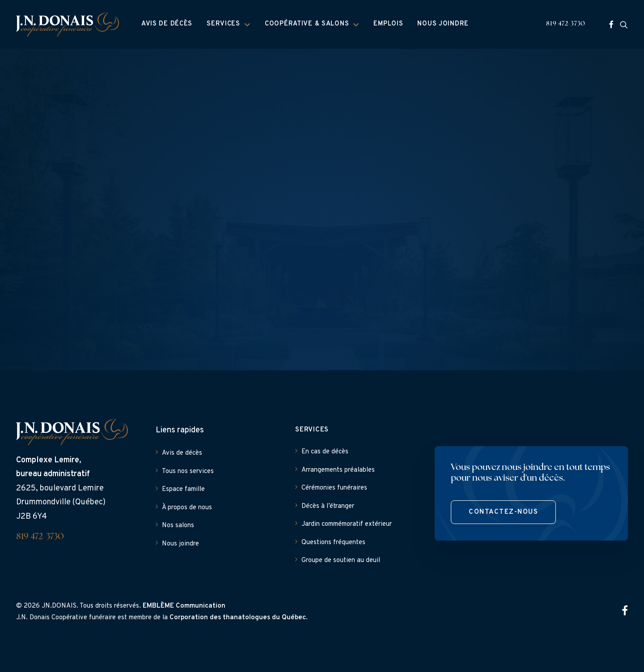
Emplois (388, 24)
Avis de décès (167, 24)
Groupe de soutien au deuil (341, 560)
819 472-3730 (566, 24)
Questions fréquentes (333, 543)
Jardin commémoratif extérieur (347, 524)
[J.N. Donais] (68, 24)
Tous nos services (188, 471)
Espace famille (183, 489)
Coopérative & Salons (312, 24)
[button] (611, 24)
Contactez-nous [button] (503, 512)
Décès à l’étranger (328, 506)
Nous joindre (443, 24)
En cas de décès (325, 452)
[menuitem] (167, 24)
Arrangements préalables (338, 470)
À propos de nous (187, 508)
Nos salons (178, 526)
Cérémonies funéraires (334, 488)
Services (229, 24)
